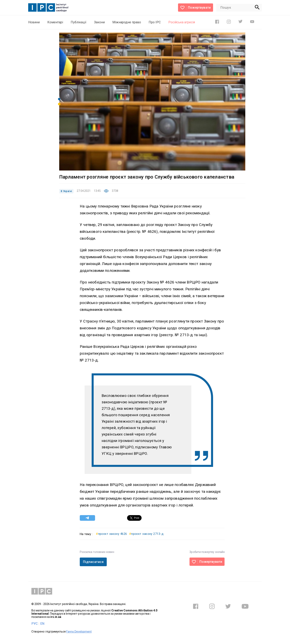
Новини (34, 22)
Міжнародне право (127, 22)
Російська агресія (182, 22)
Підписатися (93, 562)
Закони (99, 22)
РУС (35, 624)
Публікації (79, 22)
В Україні (66, 191)
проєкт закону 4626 (111, 534)
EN (42, 624)
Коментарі (55, 22)
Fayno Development (79, 632)
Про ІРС (155, 22)
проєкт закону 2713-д (146, 534)
